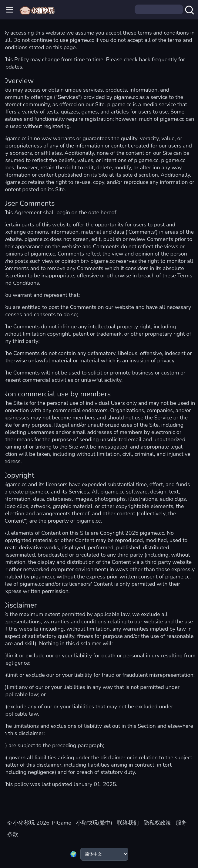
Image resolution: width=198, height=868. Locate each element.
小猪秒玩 (24, 823)
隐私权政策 (157, 823)
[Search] (159, 9)
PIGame (62, 823)
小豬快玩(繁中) (94, 823)
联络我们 (128, 823)
